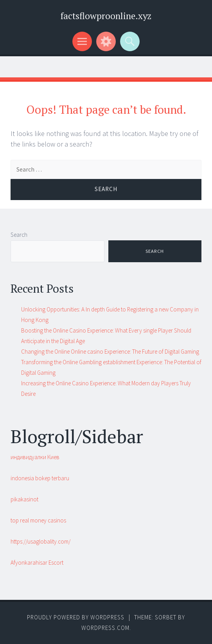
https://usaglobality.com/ (40, 541)
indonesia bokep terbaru (40, 478)
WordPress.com (105, 628)
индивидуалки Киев (35, 457)
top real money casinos (38, 520)
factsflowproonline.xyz (106, 16)
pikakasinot (24, 499)
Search (19, 235)
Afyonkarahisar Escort (37, 563)
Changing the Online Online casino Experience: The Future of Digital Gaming (110, 352)
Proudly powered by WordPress (76, 617)
